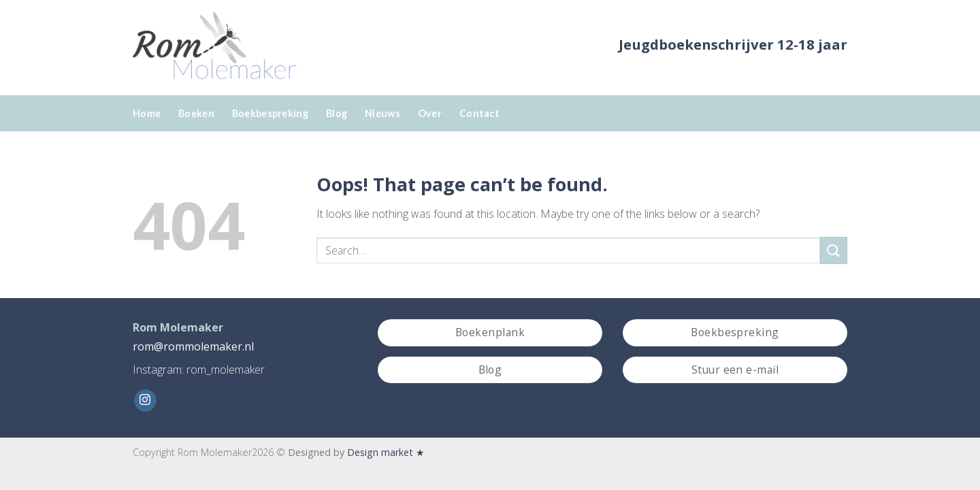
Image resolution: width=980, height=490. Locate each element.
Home (147, 113)
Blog (337, 113)
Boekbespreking (270, 113)
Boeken (196, 113)
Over (430, 113)
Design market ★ (386, 452)
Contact (479, 113)
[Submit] (834, 250)
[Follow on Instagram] (145, 401)
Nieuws (382, 113)
